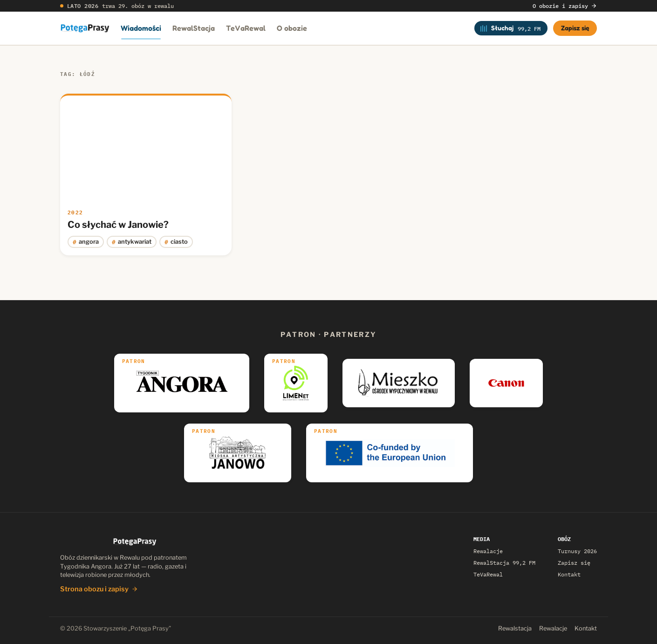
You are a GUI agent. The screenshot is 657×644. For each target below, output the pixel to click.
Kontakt (569, 574)
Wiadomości (141, 28)
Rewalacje (488, 551)
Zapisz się (575, 28)
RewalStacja (194, 28)
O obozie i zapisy (565, 6)
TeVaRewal (246, 28)
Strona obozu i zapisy (99, 589)
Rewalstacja (515, 628)
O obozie (292, 28)
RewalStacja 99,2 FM (504, 563)
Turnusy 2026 (577, 551)
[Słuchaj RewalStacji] (511, 28)
